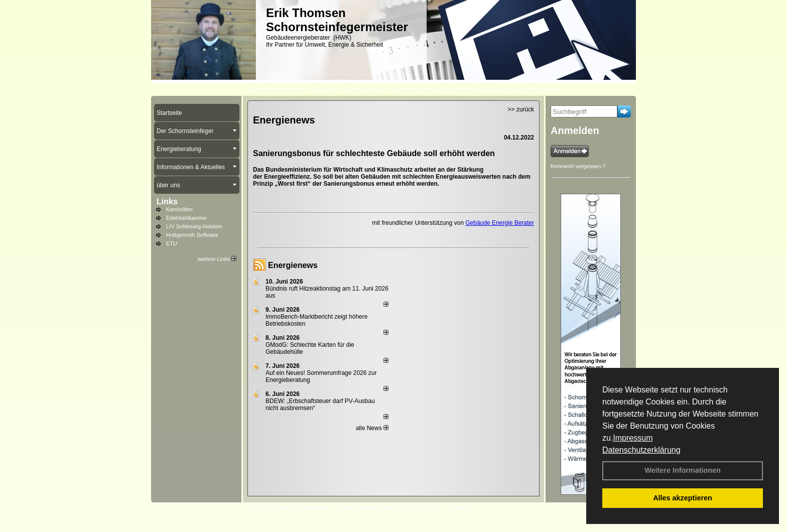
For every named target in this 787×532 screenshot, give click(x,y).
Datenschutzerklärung (641, 450)
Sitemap (459, 507)
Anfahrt (411, 507)
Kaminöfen (179, 209)
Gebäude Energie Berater (500, 223)
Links (167, 202)
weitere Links (217, 259)
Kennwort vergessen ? (578, 166)
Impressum (633, 438)
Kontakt (280, 507)
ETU (172, 243)
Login (255, 507)
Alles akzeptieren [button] (683, 498)
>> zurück (521, 109)
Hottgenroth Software (192, 235)
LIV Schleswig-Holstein (194, 226)
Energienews (293, 265)
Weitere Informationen (683, 470)
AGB (434, 507)
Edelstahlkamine (186, 218)
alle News (372, 428)
